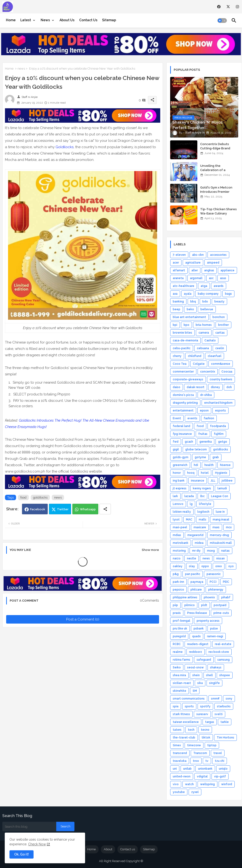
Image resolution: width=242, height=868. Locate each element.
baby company (208, 294)
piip (175, 605)
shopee (225, 675)
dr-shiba (206, 395)
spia (176, 706)
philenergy (216, 590)
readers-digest (198, 644)
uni (175, 769)
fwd (176, 442)
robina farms (181, 660)
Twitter (63, 509)
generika (206, 442)
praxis (177, 613)
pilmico (190, 605)
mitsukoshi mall (221, 543)
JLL (213, 481)
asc (211, 278)
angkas (209, 270)
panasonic (214, 574)
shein (196, 675)
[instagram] (237, 7)
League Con (220, 496)
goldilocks (40, 497)
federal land (181, 426)
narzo (177, 558)
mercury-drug (219, 535)
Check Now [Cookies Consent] (37, 844)
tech (191, 730)
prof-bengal (181, 621)
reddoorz (196, 652)
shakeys (216, 667)
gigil (176, 449)
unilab (187, 769)
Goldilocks (65, 147)
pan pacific (193, 574)
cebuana (203, 348)
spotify (205, 706)
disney (215, 387)
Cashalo (210, 340)
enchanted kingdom (218, 403)
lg (191, 504)
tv (207, 761)
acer (176, 263)
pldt (204, 605)
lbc (202, 496)
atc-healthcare (184, 286)
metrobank (181, 543)
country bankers (221, 379)
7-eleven (179, 255)
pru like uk (180, 629)
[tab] (11, 20)
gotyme (200, 457)
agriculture (193, 263)
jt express (180, 488)
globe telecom (196, 449)
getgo (223, 442)
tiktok (206, 738)
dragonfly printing (185, 403)
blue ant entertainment (189, 317)
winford (227, 784)
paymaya (197, 582)
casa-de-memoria (185, 340)
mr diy (196, 551)
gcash (189, 442)
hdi (196, 465)
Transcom (200, 753)
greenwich (180, 465)
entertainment (183, 411)
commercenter (183, 372)
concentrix (208, 372)
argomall (196, 278)
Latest (26, 20)
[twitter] (228, 7)
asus (223, 278)
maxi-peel (180, 527)
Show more (150, 550)
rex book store (219, 652)
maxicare (200, 527)
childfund (195, 356)
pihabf (226, 597)
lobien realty (182, 512)
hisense (225, 465)
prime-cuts (221, 613)
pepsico (178, 590)
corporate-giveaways (188, 379)
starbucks (224, 706)
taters (177, 730)
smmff (215, 699)
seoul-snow (195, 667)
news (21, 69)
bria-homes (204, 325)
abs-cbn (198, 255)
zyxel (195, 792)
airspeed (213, 263)
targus (210, 722)
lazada (189, 496)
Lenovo (178, 504)
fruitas (203, 434)
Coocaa (227, 372)
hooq (191, 473)
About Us (67, 20)
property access (208, 621)
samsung (224, 660)
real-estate (223, 644)
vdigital (202, 776)
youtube (179, 792)
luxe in (220, 512)
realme (178, 652)
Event (177, 418)
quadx (196, 636)
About (108, 849)
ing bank (179, 481)
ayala (188, 294)
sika (200, 683)
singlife (214, 683)
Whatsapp (88, 509)
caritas (220, 333)
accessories (218, 255)
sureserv (202, 714)
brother (223, 325)
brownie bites (182, 333)
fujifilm (219, 434)
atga (204, 286)
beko (190, 309)
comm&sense (221, 364)
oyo (231, 566)
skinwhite (179, 691)
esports (220, 411)
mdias (177, 535)
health (209, 465)
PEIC (226, 582)
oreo (219, 566)
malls (203, 520)
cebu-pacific (182, 348)
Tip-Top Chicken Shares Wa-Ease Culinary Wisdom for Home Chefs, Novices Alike (219, 216)
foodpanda (218, 426)
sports (189, 706)
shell (210, 675)
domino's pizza (183, 395)
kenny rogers (202, 488)
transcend (180, 753)
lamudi (222, 488)
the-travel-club (184, 738)
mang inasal (221, 520)
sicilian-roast (182, 683)
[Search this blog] (29, 826)
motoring (179, 551)
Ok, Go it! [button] (22, 854)
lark (175, 496)
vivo (176, 784)
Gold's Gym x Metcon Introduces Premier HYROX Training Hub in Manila (217, 194)
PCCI (213, 582)
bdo (205, 302)
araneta (178, 278)
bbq (193, 302)
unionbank (205, 769)
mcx (229, 527)
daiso (177, 387)
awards (219, 286)
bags (228, 294)
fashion (209, 418)
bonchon (219, 317)
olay (192, 566)
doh (229, 387)
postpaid (220, 605)
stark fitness (181, 714)
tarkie (225, 722)
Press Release (197, 613)
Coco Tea (180, 364)
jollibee (227, 481)
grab (216, 457)
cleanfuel (215, 356)
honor (177, 473)
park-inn (178, 582)
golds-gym (181, 457)
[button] (222, 21)
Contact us (128, 849)
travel (218, 753)
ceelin (220, 348)
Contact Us (88, 20)
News (45, 20)
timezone (194, 745)
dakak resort (196, 387)
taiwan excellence (186, 722)
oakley (178, 566)
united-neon (182, 776)
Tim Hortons (225, 738)
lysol (176, 520)
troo (196, 761)
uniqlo (223, 769)
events (192, 418)
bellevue (207, 309)
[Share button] (105, 509)
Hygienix (221, 473)
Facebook (38, 509)
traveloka (180, 761)
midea (199, 543)
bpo (186, 325)
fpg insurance (182, 434)
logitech (203, 512)
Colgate (199, 364)
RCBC (177, 644)
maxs (216, 527)
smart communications (189, 699)
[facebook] (219, 7)
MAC (189, 520)
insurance (198, 481)
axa (175, 294)
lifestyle (205, 504)
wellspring (207, 784)
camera (204, 333)
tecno (205, 730)
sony (229, 699)
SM (195, 691)
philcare (196, 590)
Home (11, 20)
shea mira (179, 675)
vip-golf (220, 776)
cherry (177, 356)
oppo (205, 566)
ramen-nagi (215, 636)
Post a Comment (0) (83, 619)
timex (177, 745)
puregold (179, 636)
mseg (211, 551)
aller (195, 270)
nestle (192, 558)
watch (189, 784)
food (23, 497)
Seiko (177, 667)
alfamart (179, 270)
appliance (227, 270)
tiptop (212, 745)
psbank (199, 629)
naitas (225, 551)
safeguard (204, 660)
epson (204, 411)
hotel (205, 473)
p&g (176, 574)
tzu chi (220, 761)
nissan (220, 558)
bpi (175, 325)
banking (178, 302)
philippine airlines (185, 597)
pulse (214, 629)
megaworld (195, 535)
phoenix (209, 597)
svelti (219, 714)
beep (177, 309)
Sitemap (109, 20)
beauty (219, 302)
